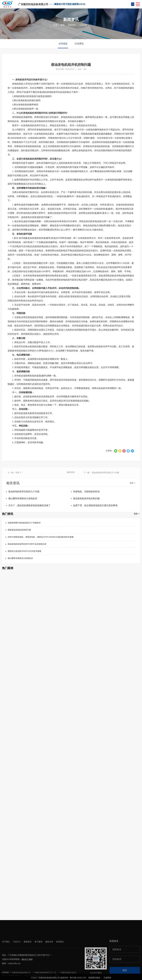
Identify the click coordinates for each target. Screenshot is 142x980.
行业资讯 (79, 44)
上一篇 (15, 476)
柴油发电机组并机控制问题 (86, 498)
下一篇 (101, 476)
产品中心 (17, 958)
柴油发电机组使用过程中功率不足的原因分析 (27, 544)
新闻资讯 (72, 25)
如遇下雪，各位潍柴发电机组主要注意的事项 (95, 505)
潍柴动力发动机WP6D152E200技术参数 (24, 551)
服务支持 (49, 958)
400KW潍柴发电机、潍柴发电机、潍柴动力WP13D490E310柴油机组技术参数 (41, 537)
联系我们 (60, 958)
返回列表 (71, 476)
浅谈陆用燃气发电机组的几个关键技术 (24, 523)
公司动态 (83, 25)
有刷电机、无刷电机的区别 (86, 492)
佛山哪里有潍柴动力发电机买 (23, 498)
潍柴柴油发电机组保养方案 (19, 530)
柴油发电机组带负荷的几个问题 (24, 492)
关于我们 (6, 958)
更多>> (133, 483)
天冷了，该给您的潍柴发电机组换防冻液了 (29, 505)
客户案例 (38, 958)
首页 (63, 25)
